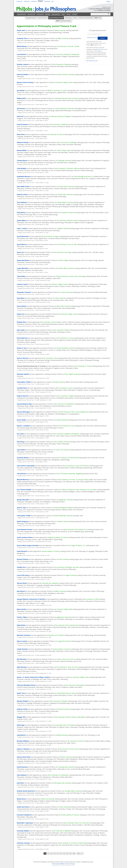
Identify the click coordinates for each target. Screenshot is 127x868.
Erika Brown (21, 212)
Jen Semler (21, 90)
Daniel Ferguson (23, 521)
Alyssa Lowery (22, 641)
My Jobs (48, 14)
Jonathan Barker (23, 458)
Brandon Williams (23, 741)
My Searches (56, 14)
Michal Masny (22, 46)
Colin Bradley (21, 168)
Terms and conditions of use (61, 864)
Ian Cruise (20, 434)
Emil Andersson (22, 338)
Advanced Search (92, 38)
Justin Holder (21, 420)
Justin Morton (22, 244)
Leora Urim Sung (23, 575)
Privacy (73, 864)
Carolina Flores (22, 388)
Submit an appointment (86, 18)
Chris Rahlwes (22, 202)
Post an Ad (40, 14)
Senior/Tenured (43, 18)
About (68, 14)
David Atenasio (22, 767)
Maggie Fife (21, 717)
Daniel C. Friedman (23, 426)
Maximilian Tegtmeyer (25, 823)
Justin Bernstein (23, 236)
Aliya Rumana (22, 667)
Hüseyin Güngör (23, 701)
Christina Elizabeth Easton (26, 685)
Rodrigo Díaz (21, 322)
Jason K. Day (21, 508)
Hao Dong (20, 442)
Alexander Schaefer (24, 292)
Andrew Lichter (22, 194)
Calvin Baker (21, 276)
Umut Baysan (22, 775)
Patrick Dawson (22, 124)
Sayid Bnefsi (21, 735)
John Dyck (20, 783)
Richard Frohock (23, 559)
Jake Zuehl (21, 330)
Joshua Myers (22, 220)
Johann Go (20, 314)
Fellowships (68, 18)
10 (74, 853)
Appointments (22, 14)
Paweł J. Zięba (22, 617)
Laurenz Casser (22, 284)
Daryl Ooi (20, 116)
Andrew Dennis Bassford (26, 791)
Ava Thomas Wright (24, 490)
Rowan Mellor (22, 150)
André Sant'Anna (23, 807)
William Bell (21, 98)
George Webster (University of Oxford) (31, 599)
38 (78, 853)
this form (98, 49)
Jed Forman (21, 108)
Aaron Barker (22, 306)
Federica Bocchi (22, 396)
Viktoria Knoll (22, 583)
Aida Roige (21, 725)
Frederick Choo (22, 38)
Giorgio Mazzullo (23, 500)
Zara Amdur (21, 450)
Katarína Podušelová (24, 815)
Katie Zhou (21, 134)
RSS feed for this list (92, 61)
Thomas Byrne (22, 160)
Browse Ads (31, 14)
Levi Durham (21, 54)
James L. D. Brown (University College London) (33, 677)
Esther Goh (21, 30)
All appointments (31, 18)
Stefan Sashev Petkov (25, 537)
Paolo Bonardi (22, 551)
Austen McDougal (23, 412)
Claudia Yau (21, 567)
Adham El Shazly (23, 142)
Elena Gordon (22, 609)
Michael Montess (23, 480)
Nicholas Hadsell (23, 374)
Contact (75, 14)
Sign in (109, 1)
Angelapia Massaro (24, 176)
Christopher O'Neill (24, 382)
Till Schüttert (22, 474)
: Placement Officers (64, 21)
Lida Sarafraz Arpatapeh (26, 466)
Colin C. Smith (22, 228)
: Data (98, 18)
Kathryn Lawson (23, 64)
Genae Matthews (23, 260)
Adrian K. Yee (22, 348)
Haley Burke (21, 625)
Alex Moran (21, 591)
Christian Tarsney (23, 843)
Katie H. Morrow (23, 358)
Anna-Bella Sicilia (23, 186)
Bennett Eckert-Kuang (25, 82)
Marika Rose (21, 799)
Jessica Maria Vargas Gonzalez (28, 545)
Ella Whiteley (21, 659)
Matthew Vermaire (24, 635)
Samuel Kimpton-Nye (24, 404)
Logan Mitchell (22, 268)
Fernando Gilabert (23, 831)
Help (63, 14)
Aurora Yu (20, 252)
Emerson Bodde (22, 74)
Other (75, 18)
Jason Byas (21, 298)
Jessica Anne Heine (24, 757)
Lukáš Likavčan (22, 649)
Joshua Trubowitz (23, 749)
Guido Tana (21, 693)
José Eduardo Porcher (25, 529)
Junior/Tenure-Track (56, 18)
